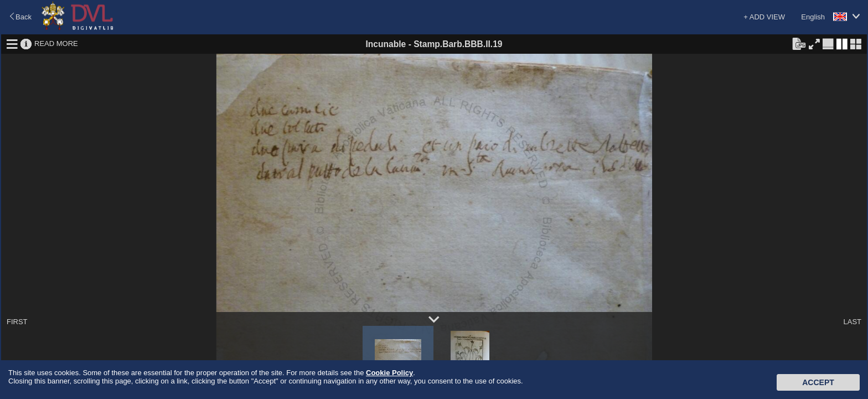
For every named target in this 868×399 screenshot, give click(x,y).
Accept (818, 382)
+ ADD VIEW (764, 17)
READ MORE (56, 44)
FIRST (17, 322)
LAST (852, 322)
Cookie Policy (389, 373)
